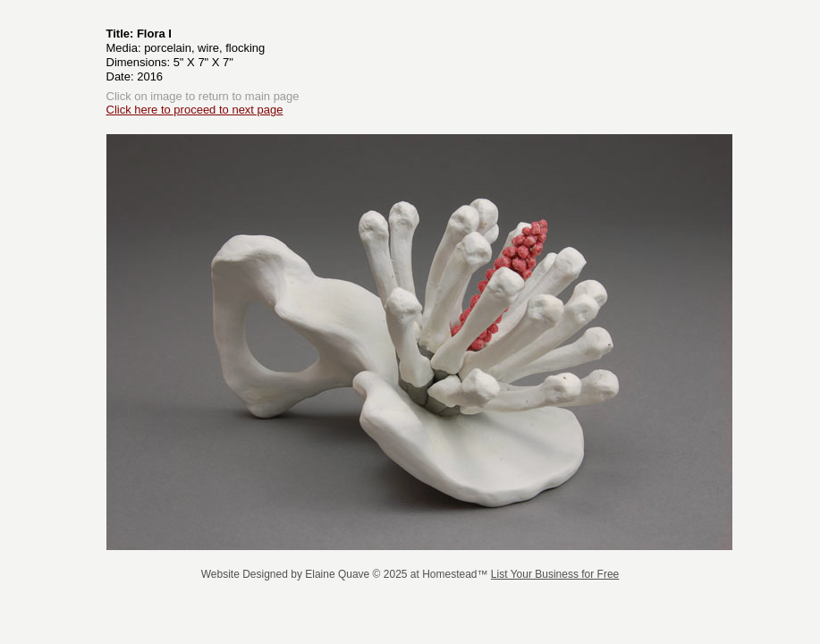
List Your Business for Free (555, 574)
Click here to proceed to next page (195, 110)
